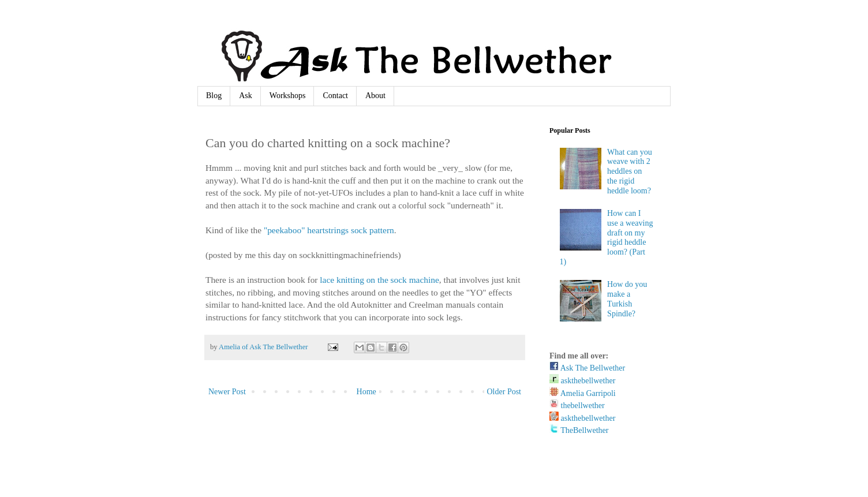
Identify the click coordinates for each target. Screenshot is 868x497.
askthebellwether (582, 381)
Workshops (288, 96)
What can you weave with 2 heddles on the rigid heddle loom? (630, 171)
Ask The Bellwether (587, 368)
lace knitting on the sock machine (379, 280)
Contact (335, 96)
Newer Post (227, 392)
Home (366, 392)
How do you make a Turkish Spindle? (627, 299)
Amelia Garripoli (583, 393)
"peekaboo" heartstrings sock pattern (329, 230)
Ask (246, 96)
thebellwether (577, 406)
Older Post (504, 392)
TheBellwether (579, 430)
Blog (214, 96)
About (375, 96)
